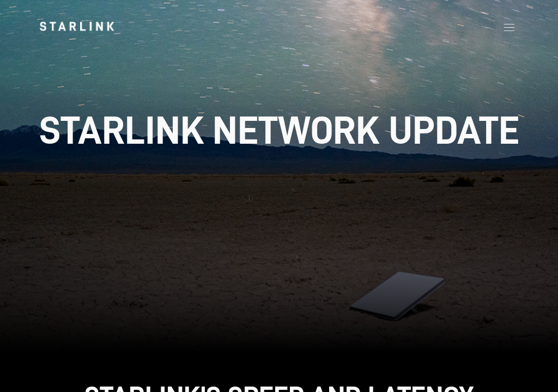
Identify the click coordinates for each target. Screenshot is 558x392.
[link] (77, 26)
